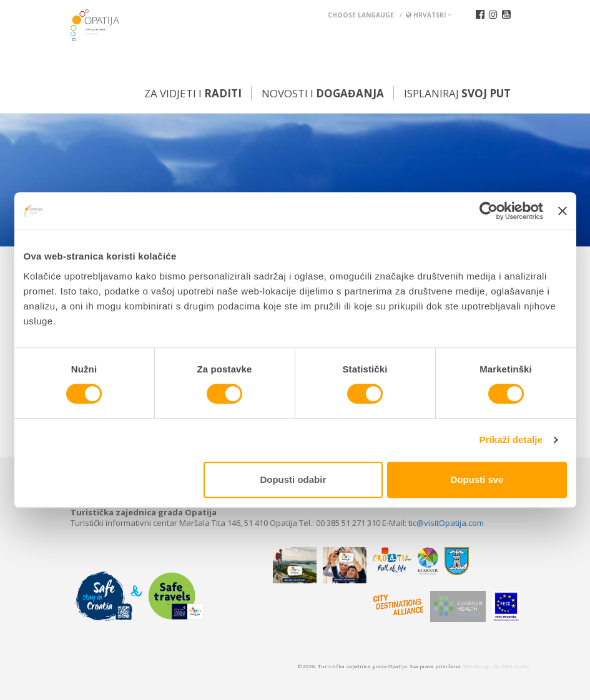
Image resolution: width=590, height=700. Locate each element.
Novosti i (323, 93)
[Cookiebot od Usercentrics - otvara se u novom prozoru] (489, 211)
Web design (478, 666)
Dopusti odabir (293, 479)
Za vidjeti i (193, 93)
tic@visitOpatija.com (446, 523)
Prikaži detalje (511, 440)
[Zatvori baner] (563, 211)
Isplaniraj (457, 93)
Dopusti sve (477, 479)
